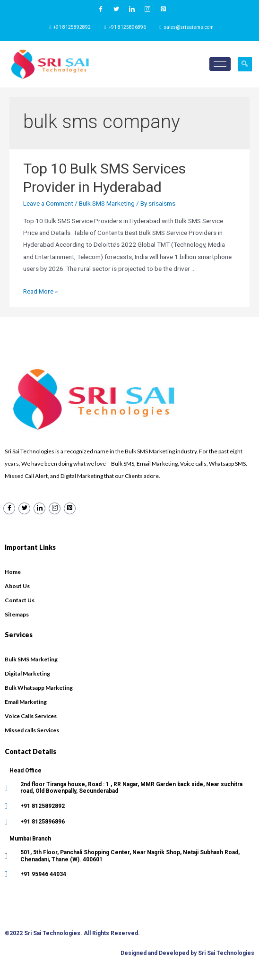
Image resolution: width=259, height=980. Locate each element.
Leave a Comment (48, 203)
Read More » (40, 291)
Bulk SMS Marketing (107, 203)
